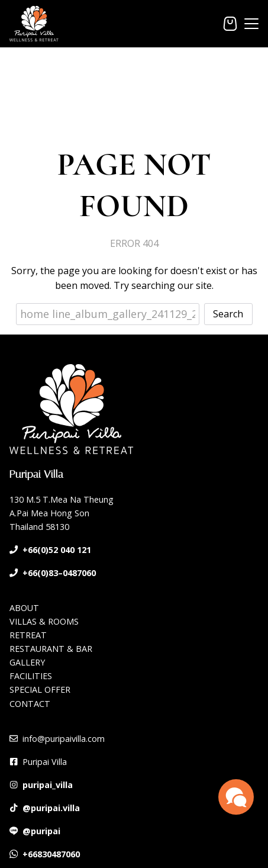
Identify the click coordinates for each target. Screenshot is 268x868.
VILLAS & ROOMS (44, 621)
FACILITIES (31, 676)
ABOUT (24, 608)
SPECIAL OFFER (40, 689)
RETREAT (28, 635)
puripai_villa (48, 785)
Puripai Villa (45, 762)
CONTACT (30, 704)
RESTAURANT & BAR (51, 649)
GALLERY (27, 662)
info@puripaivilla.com (64, 739)
